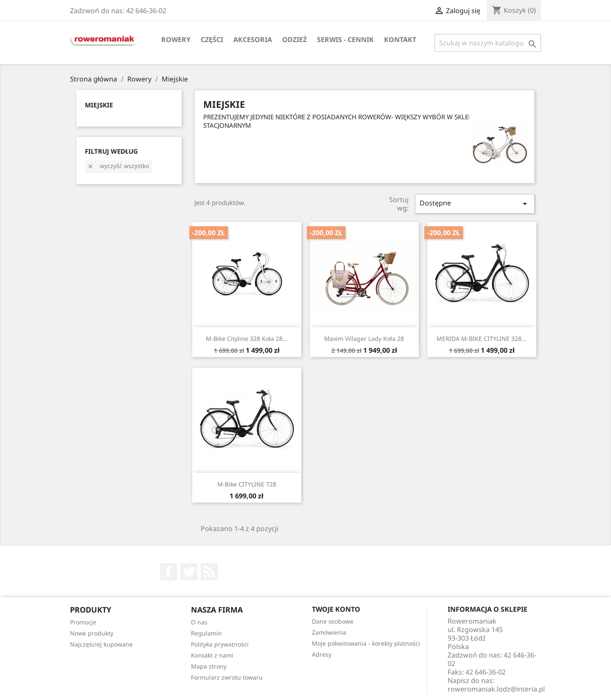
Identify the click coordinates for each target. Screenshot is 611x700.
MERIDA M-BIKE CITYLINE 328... (482, 339)
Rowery (176, 39)
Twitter (189, 572)
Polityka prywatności (220, 644)
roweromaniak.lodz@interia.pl (496, 689)
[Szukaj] (488, 43)
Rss (209, 572)
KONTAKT (400, 39)
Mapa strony (209, 666)
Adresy (322, 654)
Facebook (168, 572)
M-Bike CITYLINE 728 (247, 484)
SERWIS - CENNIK (345, 39)
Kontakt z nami (212, 655)
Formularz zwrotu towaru (227, 677)
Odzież (294, 39)
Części (212, 39)
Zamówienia (329, 632)
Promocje (83, 622)
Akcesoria (253, 39)
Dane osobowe (333, 621)
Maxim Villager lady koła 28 (364, 339)
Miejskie (99, 105)
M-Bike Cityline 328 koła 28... (247, 339)
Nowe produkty (92, 633)
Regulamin (206, 633)
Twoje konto (336, 609)
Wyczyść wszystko (118, 166)
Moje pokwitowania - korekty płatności (366, 643)
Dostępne (475, 204)
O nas (199, 622)
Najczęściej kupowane (101, 644)
